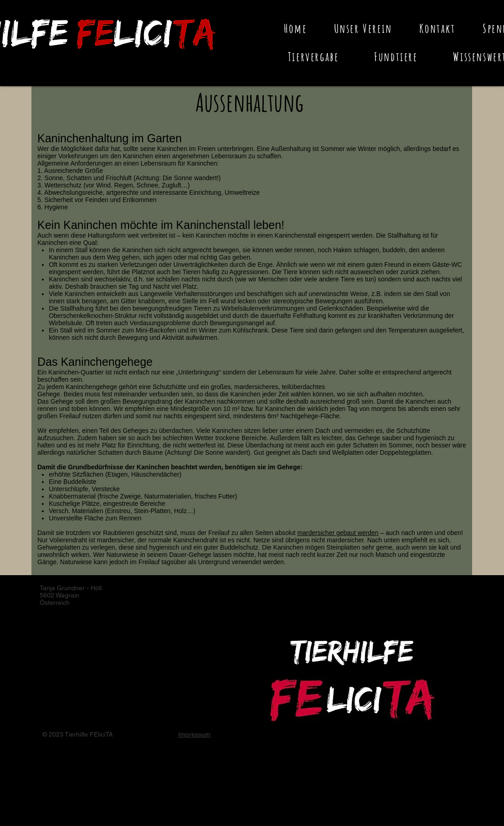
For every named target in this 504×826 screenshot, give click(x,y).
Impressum (194, 734)
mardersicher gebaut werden (338, 533)
